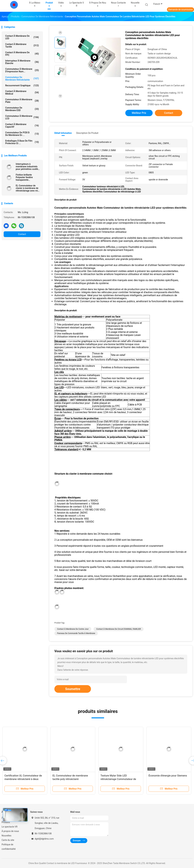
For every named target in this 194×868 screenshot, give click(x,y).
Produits (6, 822)
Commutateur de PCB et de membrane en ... (22, 134)
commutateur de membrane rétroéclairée (22, 78)
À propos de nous (10, 831)
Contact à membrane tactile (22, 45)
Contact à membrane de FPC (22, 54)
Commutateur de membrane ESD (22, 109)
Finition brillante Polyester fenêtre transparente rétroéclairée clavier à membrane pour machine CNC (26, 177)
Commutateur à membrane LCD (22, 117)
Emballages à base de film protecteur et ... (22, 142)
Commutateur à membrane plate (22, 101)
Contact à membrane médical (22, 92)
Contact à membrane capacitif (22, 126)
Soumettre (73, 689)
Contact (22, 234)
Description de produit (87, 133)
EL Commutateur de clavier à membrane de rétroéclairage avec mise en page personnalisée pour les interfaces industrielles (28, 188)
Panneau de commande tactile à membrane (76, 633)
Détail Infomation (63, 133)
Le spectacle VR (10, 827)
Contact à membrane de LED (22, 37)
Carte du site (8, 840)
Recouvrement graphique (22, 85)
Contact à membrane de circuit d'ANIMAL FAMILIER (119, 629)
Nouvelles (6, 836)
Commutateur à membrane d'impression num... (22, 70)
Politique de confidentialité (9, 847)
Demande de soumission (180, 10)
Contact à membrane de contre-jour (73, 629)
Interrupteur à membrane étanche (22, 62)
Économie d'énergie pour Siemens (168, 776)
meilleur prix (139, 113)
